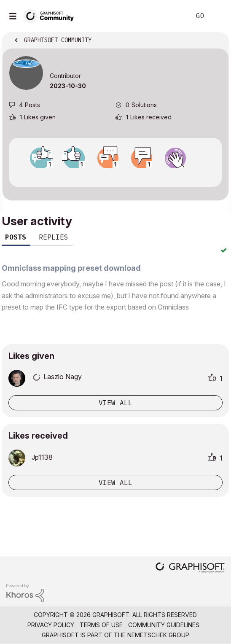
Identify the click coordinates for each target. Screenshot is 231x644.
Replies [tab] (54, 237)
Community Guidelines (164, 625)
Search (172, 16)
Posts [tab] (16, 237)
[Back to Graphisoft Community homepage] (51, 15)
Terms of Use (101, 625)
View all (115, 403)
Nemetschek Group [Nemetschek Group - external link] (158, 635)
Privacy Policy (51, 625)
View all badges (115, 176)
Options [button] (217, 41)
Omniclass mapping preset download (71, 268)
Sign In (218, 16)
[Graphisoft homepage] (190, 568)
